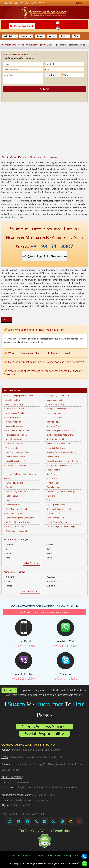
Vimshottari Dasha (54, 513)
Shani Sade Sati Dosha (56, 448)
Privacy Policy (54, 855)
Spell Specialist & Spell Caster (18, 452)
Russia (49, 558)
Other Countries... (31, 563)
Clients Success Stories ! (44, 726)
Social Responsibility (44, 734)
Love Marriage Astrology (16, 413)
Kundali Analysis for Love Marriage (61, 492)
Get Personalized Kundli (22, 26)
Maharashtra (52, 581)
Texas (8, 558)
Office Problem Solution (16, 465)
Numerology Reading (14, 483)
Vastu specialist (12, 448)
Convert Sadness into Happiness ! (44, 3)
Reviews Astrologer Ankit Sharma (60, 435)
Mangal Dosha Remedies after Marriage (63, 461)
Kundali (9, 487)
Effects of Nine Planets (15, 409)
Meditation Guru (53, 457)
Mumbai (9, 586)
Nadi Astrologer (53, 474)
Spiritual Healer (53, 483)
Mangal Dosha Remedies (16, 461)
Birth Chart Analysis (14, 439)
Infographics (24, 855)
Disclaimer (38, 855)
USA (48, 549)
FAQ (77, 855)
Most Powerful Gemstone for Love (61, 444)
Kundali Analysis (53, 487)
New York (50, 553)
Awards (40, 36)
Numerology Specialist (56, 439)
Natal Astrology (53, 478)
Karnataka (51, 586)
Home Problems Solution (16, 435)
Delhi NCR (10, 577)
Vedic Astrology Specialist (16, 531)
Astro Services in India (14, 572)
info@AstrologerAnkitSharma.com (21, 22)
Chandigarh (51, 577)
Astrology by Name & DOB (58, 396)
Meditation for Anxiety (15, 457)
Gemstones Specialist (14, 444)
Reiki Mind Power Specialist (17, 509)
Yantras (52, 36)
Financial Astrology (54, 417)
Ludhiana (9, 581)
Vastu (49, 500)
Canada (50, 545)
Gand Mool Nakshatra (15, 513)
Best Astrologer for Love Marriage (61, 527)
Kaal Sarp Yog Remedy (56, 505)
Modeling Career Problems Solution (61, 452)
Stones (8, 500)
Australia (9, 545)
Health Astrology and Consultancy (20, 518)
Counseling (26, 36)
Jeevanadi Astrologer (14, 426)
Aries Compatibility (13, 400)
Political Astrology (13, 422)
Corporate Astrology (14, 417)
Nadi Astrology (53, 422)
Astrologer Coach (54, 426)
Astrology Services (12, 390)
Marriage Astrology (54, 413)
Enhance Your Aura (13, 505)
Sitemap (68, 855)
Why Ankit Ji (10, 36)
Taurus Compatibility (55, 400)
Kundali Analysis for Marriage (18, 492)
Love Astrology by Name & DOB (60, 430)
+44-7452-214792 (73, 28)
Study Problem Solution (56, 518)
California (9, 553)
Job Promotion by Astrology (17, 522)
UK (7, 549)
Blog (76, 36)
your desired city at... (30, 591)
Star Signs (51, 496)
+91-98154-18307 (73, 23)
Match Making (12, 496)
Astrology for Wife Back (16, 527)
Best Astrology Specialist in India (19, 396)
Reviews (64, 36)
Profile (12, 855)
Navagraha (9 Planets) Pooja (58, 409)
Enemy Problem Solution (57, 522)
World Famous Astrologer (16, 539)
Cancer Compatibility (55, 404)
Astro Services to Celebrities (17, 430)
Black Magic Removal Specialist (60, 509)
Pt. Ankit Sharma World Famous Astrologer (22, 45)
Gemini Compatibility (14, 404)
